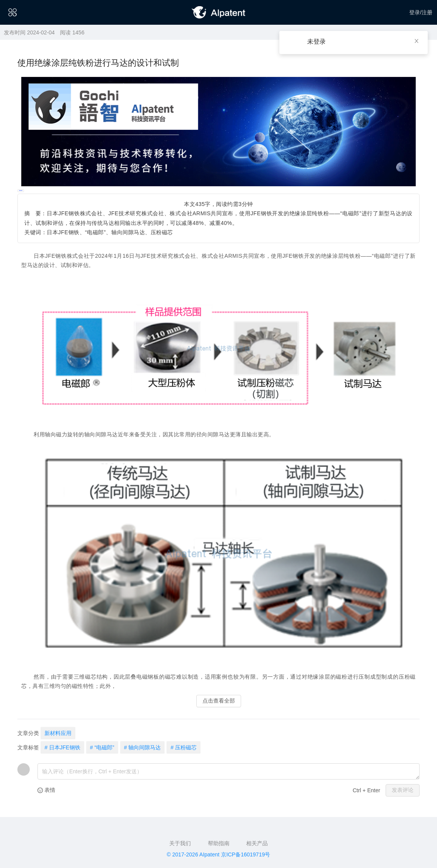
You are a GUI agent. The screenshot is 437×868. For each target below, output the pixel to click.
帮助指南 (219, 843)
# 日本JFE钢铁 (62, 747)
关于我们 (180, 843)
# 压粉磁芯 (184, 747)
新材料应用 (58, 733)
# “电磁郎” (102, 747)
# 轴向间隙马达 (143, 747)
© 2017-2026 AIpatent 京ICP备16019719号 (219, 854)
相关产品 (257, 843)
